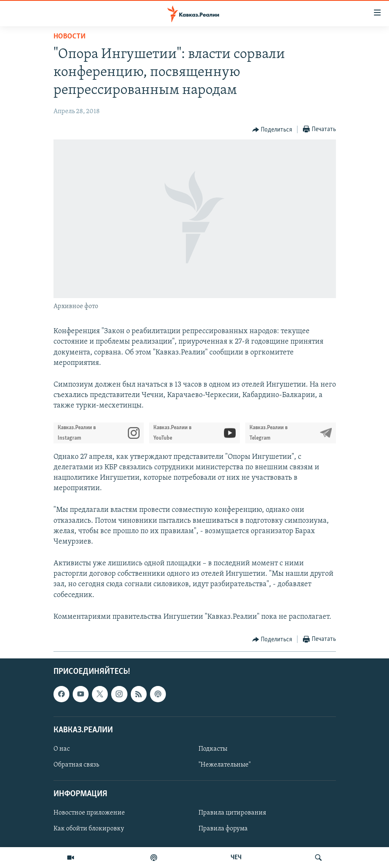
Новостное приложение (89, 813)
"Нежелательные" (225, 765)
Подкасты (213, 749)
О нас (62, 749)
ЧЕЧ (236, 858)
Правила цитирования (232, 813)
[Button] (272, 130)
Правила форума (223, 829)
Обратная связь (76, 765)
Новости (70, 37)
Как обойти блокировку (89, 829)
